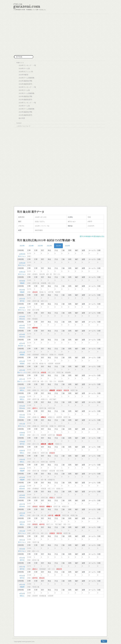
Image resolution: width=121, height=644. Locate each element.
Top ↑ (104, 641)
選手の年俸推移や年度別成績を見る (92, 236)
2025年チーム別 (24, 90)
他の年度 (22, 118)
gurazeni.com (27, 6)
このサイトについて (23, 126)
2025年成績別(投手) (25, 100)
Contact (19, 123)
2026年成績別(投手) (25, 84)
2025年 (22, 246)
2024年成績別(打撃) (25, 112)
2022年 (49, 246)
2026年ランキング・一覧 (27, 65)
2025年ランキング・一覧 (27, 87)
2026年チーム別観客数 (27, 78)
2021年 (58, 246)
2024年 (31, 246)
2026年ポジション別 (26, 72)
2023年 (40, 246)
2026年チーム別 (24, 68)
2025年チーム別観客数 (27, 93)
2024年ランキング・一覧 (27, 103)
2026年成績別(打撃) (25, 81)
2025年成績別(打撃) (25, 96)
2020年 (67, 246)
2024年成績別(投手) (25, 115)
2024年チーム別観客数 (27, 109)
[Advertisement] (61, 35)
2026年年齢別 (23, 75)
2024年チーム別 (24, 106)
